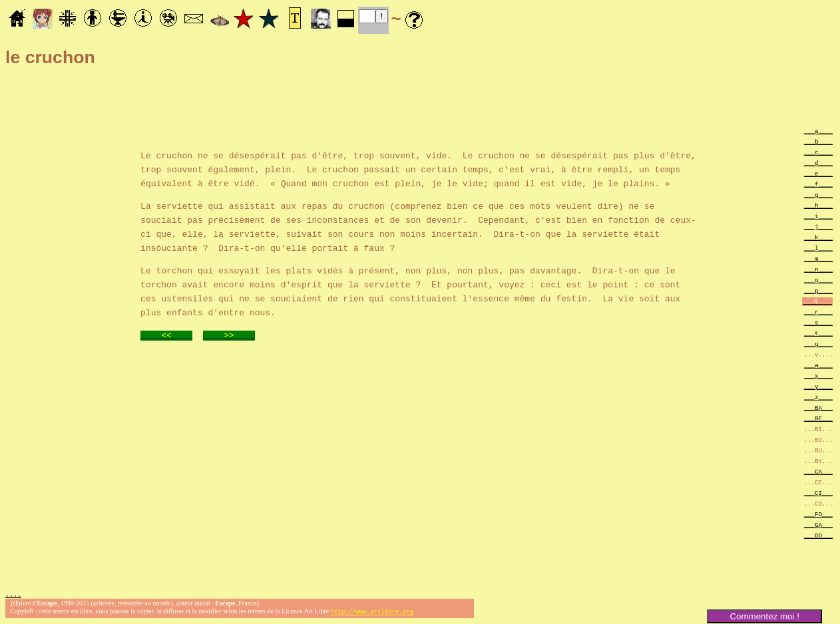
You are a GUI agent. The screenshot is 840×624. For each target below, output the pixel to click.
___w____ (818, 365)
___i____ (818, 216)
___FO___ (818, 514)
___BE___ (818, 418)
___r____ (818, 312)
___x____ (818, 376)
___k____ (818, 237)
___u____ (818, 344)
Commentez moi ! (764, 616)
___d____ (818, 163)
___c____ (818, 152)
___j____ (818, 227)
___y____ (818, 386)
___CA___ (818, 471)
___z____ (818, 397)
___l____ (818, 248)
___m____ (818, 258)
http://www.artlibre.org (372, 613)
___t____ (818, 333)
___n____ (818, 269)
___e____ (818, 173)
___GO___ (818, 535)
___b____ (818, 141)
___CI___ (818, 493)
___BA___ (818, 407)
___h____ (818, 205)
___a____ (818, 131)
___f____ (818, 184)
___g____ (818, 195)
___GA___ (818, 525)
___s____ (818, 322)
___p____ (818, 290)
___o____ (818, 280)
